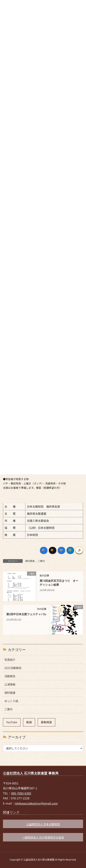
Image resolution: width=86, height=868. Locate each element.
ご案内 (41, 561)
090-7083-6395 (21, 793)
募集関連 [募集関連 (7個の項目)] (46, 722)
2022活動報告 (13, 668)
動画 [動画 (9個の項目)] (29, 722)
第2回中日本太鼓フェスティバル (26, 614)
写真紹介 (10, 660)
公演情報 (10, 684)
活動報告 (10, 676)
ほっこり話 (11, 701)
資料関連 (30, 561)
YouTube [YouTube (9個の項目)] (12, 722)
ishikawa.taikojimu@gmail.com (36, 803)
